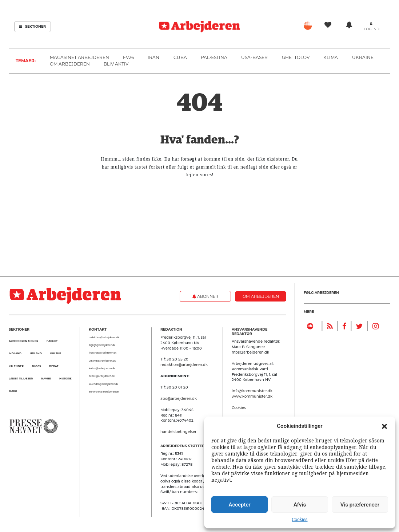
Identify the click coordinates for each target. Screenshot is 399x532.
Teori (13, 391)
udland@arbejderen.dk (102, 361)
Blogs (36, 366)
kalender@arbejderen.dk (103, 384)
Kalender (16, 366)
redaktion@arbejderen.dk (104, 338)
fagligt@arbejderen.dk (102, 345)
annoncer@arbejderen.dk (104, 392)
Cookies (300, 520)
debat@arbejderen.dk (102, 376)
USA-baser (254, 57)
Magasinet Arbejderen (79, 57)
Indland (15, 353)
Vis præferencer (360, 505)
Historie (65, 379)
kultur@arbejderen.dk (102, 369)
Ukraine (363, 57)
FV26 (128, 57)
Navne (46, 379)
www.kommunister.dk (252, 396)
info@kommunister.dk (252, 391)
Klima (331, 57)
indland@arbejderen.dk (103, 353)
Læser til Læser (21, 379)
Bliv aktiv (116, 64)
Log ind (372, 29)
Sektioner (32, 26)
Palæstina (214, 57)
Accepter (239, 505)
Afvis (300, 505)
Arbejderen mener (23, 341)
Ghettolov (296, 57)
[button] (384, 426)
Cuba (180, 57)
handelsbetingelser (178, 431)
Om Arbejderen (70, 64)
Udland (36, 353)
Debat (54, 366)
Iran (153, 57)
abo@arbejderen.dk (179, 398)
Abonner (205, 296)
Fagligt (52, 341)
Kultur (56, 353)
